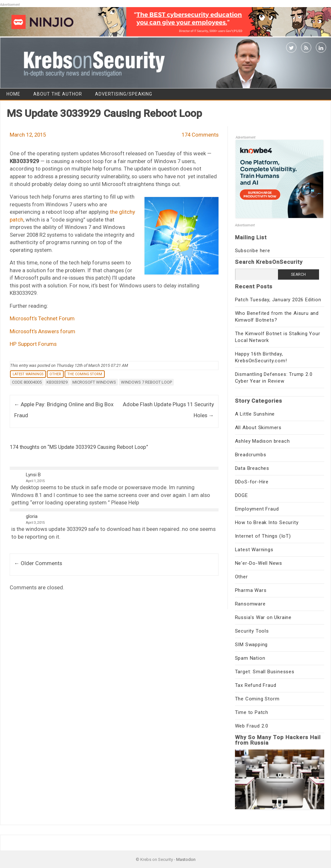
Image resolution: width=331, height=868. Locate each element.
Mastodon (186, 859)
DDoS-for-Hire (252, 482)
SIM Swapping (251, 645)
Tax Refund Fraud (256, 685)
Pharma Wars (251, 590)
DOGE (241, 495)
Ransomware (250, 604)
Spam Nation (250, 658)
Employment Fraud (257, 509)
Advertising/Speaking (124, 94)
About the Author (58, 94)
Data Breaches (252, 468)
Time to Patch (252, 712)
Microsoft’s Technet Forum (42, 318)
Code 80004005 (27, 382)
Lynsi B (33, 475)
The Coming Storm (85, 374)
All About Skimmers (258, 428)
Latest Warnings (28, 374)
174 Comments (200, 135)
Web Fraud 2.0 (252, 726)
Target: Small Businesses (265, 672)
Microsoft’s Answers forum (43, 331)
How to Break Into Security (267, 522)
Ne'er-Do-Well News (259, 563)
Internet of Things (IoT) (263, 536)
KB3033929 (57, 382)
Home (13, 94)
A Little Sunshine (255, 414)
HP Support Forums (33, 344)
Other (55, 374)
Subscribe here (253, 251)
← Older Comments (38, 563)
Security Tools (252, 631)
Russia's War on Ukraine (263, 617)
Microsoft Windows (94, 382)
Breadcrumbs (251, 455)
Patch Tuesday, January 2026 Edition (278, 300)
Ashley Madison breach (262, 441)
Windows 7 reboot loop (146, 382)
